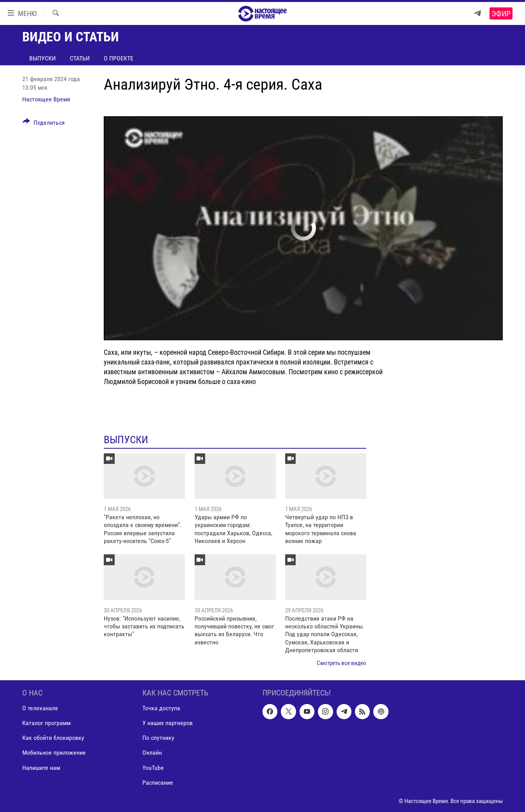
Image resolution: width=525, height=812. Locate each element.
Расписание (158, 783)
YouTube (153, 768)
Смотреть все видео (341, 663)
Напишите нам (41, 768)
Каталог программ (46, 723)
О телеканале (40, 708)
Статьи (80, 58)
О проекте (119, 58)
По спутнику (158, 738)
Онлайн (152, 753)
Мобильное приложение (54, 753)
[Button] (44, 124)
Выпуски (43, 58)
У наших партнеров (168, 723)
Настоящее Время (46, 99)
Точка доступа (161, 708)
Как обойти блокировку (53, 738)
